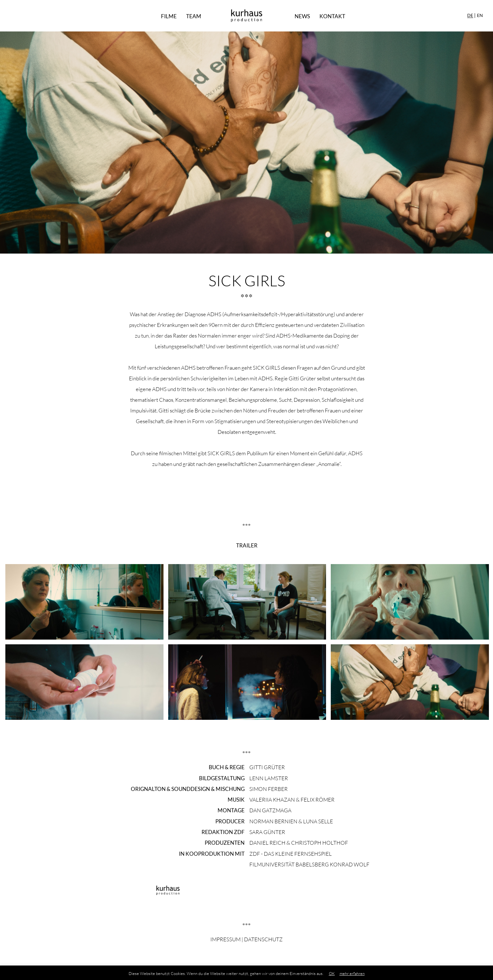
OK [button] (332, 973)
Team (194, 16)
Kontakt (332, 16)
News (302, 16)
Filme (169, 16)
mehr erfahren (352, 973)
